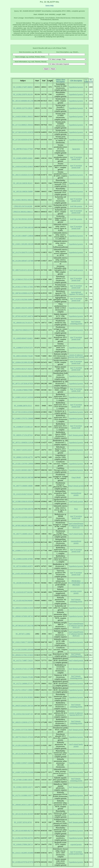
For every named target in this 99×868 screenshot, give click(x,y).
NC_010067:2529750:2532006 (23, 772)
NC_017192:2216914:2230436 (23, 412)
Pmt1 (76, 509)
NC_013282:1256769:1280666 (23, 464)
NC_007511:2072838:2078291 (23, 384)
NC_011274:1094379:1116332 (23, 252)
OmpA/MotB (76, 477)
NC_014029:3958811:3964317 (23, 117)
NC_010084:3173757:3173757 (23, 551)
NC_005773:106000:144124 (23, 534)
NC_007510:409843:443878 (23, 566)
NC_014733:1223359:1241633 (23, 517)
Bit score (91, 81)
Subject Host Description (61, 81)
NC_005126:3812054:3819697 (23, 814)
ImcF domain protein (76, 435)
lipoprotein (76, 149)
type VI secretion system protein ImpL (76, 853)
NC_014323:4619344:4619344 (23, 542)
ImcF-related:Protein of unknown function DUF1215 (76, 526)
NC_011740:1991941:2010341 (23, 219)
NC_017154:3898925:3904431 (23, 125)
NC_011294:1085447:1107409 (23, 261)
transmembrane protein (76, 494)
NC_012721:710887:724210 (23, 660)
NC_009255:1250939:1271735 (23, 722)
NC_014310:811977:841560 (23, 592)
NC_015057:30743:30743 (23, 822)
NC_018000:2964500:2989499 (23, 376)
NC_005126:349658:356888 (23, 192)
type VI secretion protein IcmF (76, 158)
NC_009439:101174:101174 (23, 323)
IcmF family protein (76, 501)
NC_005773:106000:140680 (23, 486)
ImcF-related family (76, 534)
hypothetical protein (76, 87)
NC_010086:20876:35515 (23, 406)
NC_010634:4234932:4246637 (23, 167)
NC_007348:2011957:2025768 (23, 626)
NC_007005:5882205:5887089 (23, 477)
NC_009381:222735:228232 (23, 108)
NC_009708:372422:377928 (23, 149)
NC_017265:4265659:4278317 (23, 140)
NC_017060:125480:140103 (23, 780)
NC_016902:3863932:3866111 (23, 200)
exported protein (76, 844)
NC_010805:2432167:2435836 (23, 397)
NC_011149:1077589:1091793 (23, 509)
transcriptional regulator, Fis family (76, 293)
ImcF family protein (76, 270)
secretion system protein (76, 592)
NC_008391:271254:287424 (23, 435)
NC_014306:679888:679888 (23, 390)
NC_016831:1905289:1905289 (23, 244)
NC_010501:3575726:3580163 (23, 730)
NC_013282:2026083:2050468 (23, 650)
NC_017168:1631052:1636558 (23, 132)
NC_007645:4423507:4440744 (23, 316)
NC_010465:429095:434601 (23, 158)
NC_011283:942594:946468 (23, 601)
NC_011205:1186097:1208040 (23, 236)
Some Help (50, 6)
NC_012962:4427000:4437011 (23, 838)
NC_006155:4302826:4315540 (23, 175)
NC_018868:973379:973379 (23, 348)
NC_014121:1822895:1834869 (23, 853)
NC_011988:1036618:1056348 (23, 501)
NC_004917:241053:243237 (23, 450)
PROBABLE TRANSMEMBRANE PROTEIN (76, 583)
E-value (86, 81)
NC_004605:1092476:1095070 (23, 308)
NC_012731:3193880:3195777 (23, 795)
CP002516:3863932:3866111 (23, 212)
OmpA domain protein (76, 486)
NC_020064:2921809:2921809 (23, 362)
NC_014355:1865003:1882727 (23, 470)
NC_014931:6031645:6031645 (23, 574)
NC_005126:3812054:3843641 (23, 754)
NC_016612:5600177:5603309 (23, 642)
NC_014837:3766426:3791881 (23, 677)
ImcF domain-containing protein (76, 323)
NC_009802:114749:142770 (23, 457)
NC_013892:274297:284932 (23, 87)
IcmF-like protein (76, 206)
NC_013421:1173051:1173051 (23, 287)
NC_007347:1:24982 (23, 634)
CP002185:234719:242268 (23, 206)
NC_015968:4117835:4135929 (23, 279)
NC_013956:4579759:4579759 (23, 862)
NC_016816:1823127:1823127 (23, 369)
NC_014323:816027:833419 (23, 494)
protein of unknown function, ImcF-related (76, 356)
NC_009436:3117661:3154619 (23, 655)
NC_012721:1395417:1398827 (23, 690)
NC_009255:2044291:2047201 (23, 706)
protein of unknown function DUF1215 (76, 714)
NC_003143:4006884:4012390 (23, 101)
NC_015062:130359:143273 (23, 787)
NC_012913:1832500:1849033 (23, 300)
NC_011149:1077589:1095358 (23, 227)
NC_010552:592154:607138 (23, 714)
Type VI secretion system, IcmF (76, 390)
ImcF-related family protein (76, 745)
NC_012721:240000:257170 (23, 684)
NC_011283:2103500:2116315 (23, 745)
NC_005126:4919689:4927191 (23, 831)
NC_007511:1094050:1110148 (23, 442)
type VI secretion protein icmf (76, 517)
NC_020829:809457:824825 (23, 338)
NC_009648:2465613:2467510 (23, 805)
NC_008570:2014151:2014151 (23, 270)
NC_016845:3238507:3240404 (23, 763)
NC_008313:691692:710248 (23, 356)
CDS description (76, 81)
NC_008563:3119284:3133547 (23, 608)
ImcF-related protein (76, 660)
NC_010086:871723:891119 (23, 427)
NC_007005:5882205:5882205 (23, 526)
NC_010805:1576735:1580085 (23, 418)
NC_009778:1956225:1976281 (23, 737)
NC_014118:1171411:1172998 (23, 669)
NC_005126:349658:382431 (23, 183)
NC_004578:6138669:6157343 (23, 330)
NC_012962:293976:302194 (23, 94)
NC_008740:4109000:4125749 (23, 293)
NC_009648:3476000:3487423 (23, 616)
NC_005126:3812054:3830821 (23, 697)
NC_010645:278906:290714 (23, 844)
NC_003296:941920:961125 (23, 583)
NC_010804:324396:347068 (23, 559)
